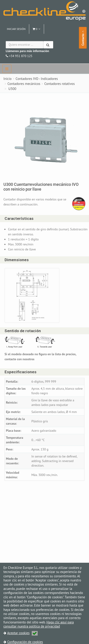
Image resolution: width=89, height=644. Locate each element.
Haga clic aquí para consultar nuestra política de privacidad (39, 624)
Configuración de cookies (25, 642)
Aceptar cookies (22, 633)
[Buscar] (48, 45)
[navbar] (7, 69)
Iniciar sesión (16, 29)
